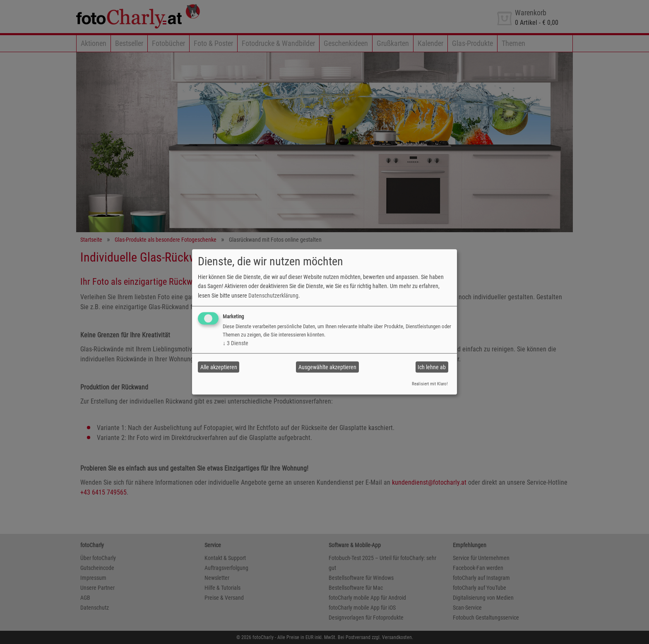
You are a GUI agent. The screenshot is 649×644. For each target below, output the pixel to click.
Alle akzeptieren (219, 367)
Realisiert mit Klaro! (430, 384)
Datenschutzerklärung (273, 296)
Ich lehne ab (432, 367)
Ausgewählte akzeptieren (327, 367)
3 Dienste (236, 343)
